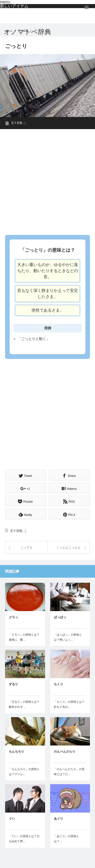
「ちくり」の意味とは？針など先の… (69, 704)
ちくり (59, 684)
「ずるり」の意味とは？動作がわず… (24, 704)
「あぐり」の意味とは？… (66, 839)
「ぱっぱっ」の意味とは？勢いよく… (68, 637)
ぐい (12, 819)
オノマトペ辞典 (27, 32)
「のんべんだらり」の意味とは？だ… (69, 772)
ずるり (13, 684)
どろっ (13, 617)
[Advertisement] (48, 180)
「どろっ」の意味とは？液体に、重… (24, 637)
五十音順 (17, 123)
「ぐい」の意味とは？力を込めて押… (24, 839)
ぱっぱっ (60, 617)
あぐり (59, 819)
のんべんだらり (65, 752)
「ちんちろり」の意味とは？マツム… (24, 772)
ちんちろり (16, 752)
